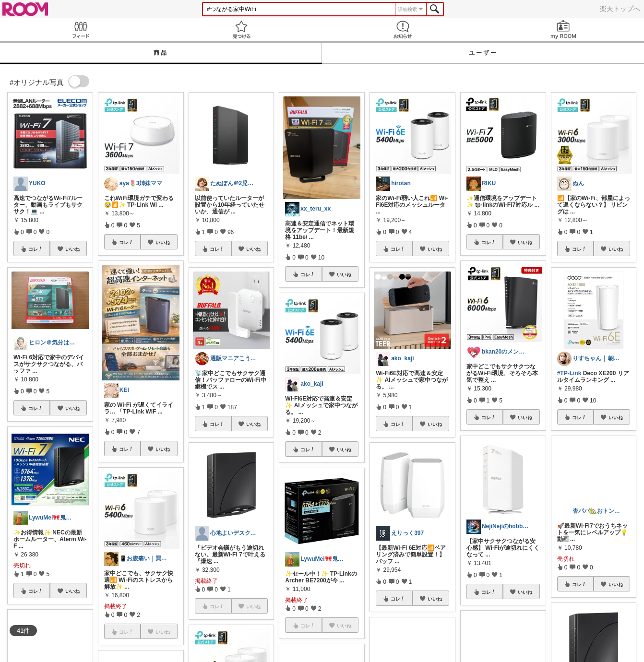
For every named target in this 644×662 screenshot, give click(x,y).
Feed (81, 30)
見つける (242, 30)
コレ (36, 249)
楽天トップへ (620, 9)
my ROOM (564, 30)
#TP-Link (569, 373)
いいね (72, 249)
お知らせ (403, 30)
